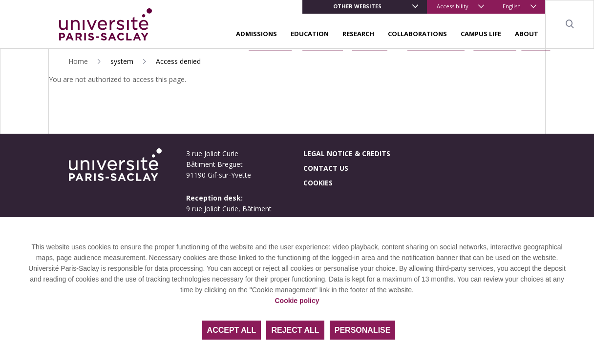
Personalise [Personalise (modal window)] (363, 330)
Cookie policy (297, 301)
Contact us (326, 168)
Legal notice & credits (347, 153)
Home (78, 61)
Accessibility (453, 6)
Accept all (232, 330)
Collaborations (417, 34)
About (527, 34)
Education (310, 34)
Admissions (256, 34)
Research (358, 34)
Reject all (295, 330)
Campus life (481, 34)
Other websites (357, 6)
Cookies (318, 183)
